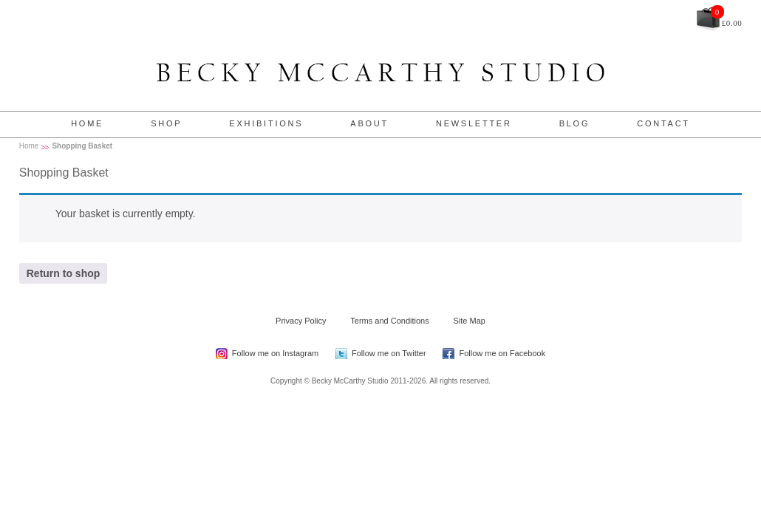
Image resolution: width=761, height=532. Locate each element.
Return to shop (64, 273)
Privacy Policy (301, 321)
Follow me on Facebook (502, 353)
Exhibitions (266, 123)
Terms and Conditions (389, 321)
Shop (166, 123)
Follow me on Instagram (275, 353)
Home (87, 123)
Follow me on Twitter (389, 353)
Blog (575, 123)
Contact (663, 123)
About (369, 123)
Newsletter (474, 123)
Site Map (470, 321)
